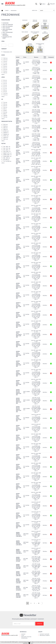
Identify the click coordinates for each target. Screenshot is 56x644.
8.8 (5, 90)
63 (5, 112)
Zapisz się (39, 624)
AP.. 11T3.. (7, 148)
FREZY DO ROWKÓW (8, 26)
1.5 (5, 82)
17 (5, 63)
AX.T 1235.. (7, 151)
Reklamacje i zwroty (45, 635)
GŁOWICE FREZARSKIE (5, 35)
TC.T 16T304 (7, 161)
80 (5, 114)
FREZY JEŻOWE (6, 28)
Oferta (7, 11)
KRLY (6, 129)
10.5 (6, 58)
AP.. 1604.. (7, 150)
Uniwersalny (8, 52)
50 (5, 110)
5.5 (5, 87)
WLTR (6, 137)
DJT (6, 124)
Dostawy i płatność (44, 634)
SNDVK (6, 134)
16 (5, 61)
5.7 (5, 88)
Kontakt (23, 634)
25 (5, 68)
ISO (6, 128)
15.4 (6, 95)
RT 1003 (6, 160)
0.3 (5, 80)
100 (5, 115)
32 (5, 71)
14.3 (6, 93)
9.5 (5, 92)
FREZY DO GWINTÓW (8, 25)
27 (5, 69)
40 (5, 73)
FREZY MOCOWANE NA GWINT (7, 30)
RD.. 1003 (7, 158)
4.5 (5, 85)
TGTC (6, 136)
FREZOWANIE (14, 11)
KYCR (6, 131)
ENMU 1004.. (8, 155)
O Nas (23, 635)
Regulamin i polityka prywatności (26, 637)
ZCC (6, 139)
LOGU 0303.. (8, 156)
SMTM (6, 133)
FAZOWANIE (5, 23)
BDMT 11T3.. (8, 153)
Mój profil (51, 4)
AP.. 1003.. (7, 147)
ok (29, 643)
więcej (3, 74)
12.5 (6, 60)
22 (5, 66)
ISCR (6, 126)
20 (5, 65)
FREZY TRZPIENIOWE (8, 32)
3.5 (5, 83)
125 (5, 117)
